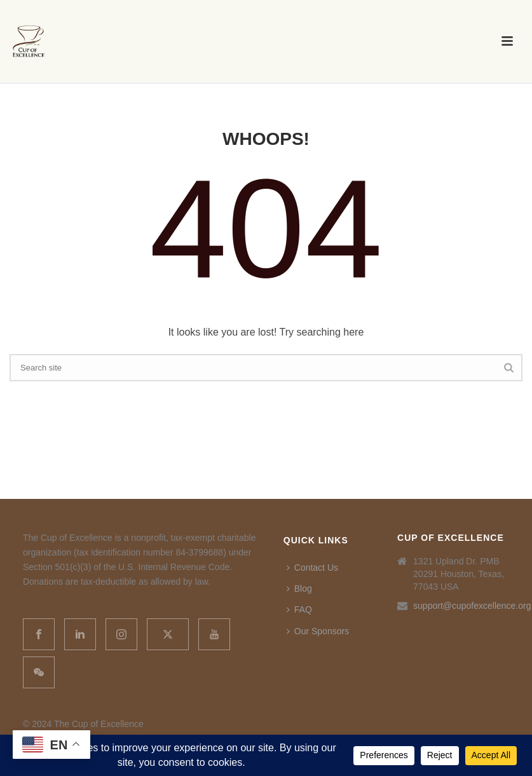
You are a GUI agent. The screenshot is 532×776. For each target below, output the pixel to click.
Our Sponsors (318, 631)
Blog (299, 589)
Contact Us (312, 568)
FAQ (299, 609)
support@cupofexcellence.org (472, 606)
